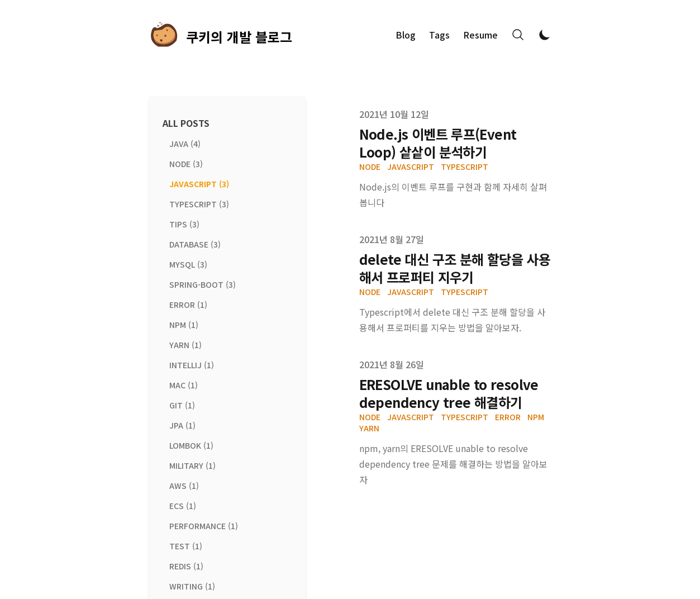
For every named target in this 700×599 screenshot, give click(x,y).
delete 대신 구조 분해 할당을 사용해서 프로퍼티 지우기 (455, 268)
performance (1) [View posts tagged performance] (204, 526)
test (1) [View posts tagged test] (186, 546)
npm (536, 417)
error (508, 417)
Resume (480, 35)
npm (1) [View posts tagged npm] (184, 325)
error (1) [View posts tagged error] (188, 305)
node (370, 167)
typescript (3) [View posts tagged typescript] (199, 204)
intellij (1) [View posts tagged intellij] (192, 365)
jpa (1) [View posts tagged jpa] (182, 425)
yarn (369, 428)
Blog (406, 35)
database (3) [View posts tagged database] (195, 244)
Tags (439, 35)
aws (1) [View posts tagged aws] (184, 486)
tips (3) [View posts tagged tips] (184, 224)
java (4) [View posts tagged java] (185, 144)
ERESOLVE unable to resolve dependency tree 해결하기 (449, 393)
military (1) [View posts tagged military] (192, 465)
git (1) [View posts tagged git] (182, 405)
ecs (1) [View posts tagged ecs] (183, 506)
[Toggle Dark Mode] (545, 35)
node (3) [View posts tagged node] (186, 164)
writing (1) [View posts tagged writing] (192, 586)
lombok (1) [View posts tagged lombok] (191, 445)
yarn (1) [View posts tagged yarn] (185, 345)
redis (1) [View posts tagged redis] (186, 566)
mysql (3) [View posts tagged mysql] (188, 264)
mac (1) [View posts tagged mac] (184, 385)
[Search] (518, 35)
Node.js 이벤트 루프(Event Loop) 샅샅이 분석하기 (438, 143)
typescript (465, 167)
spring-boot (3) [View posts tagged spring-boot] (203, 284)
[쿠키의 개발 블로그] (221, 35)
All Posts (186, 123)
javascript (411, 167)
